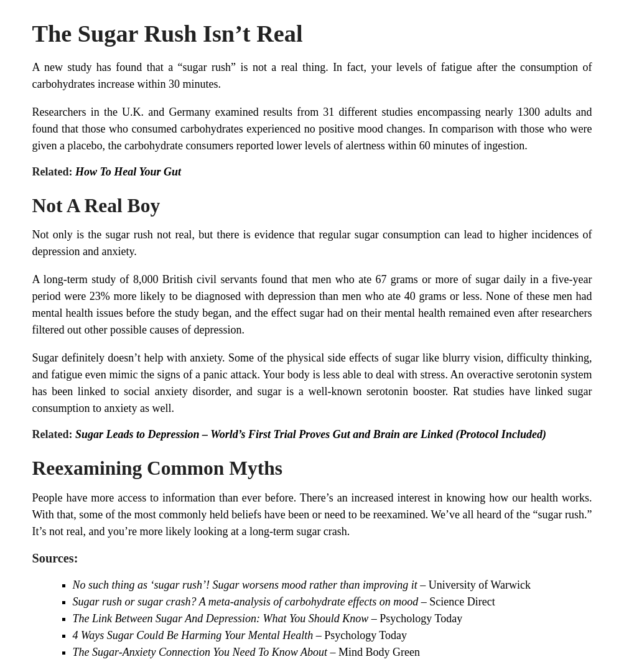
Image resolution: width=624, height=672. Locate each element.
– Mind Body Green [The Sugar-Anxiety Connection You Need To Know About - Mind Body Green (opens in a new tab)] (374, 652)
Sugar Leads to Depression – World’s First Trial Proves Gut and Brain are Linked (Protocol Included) (311, 434)
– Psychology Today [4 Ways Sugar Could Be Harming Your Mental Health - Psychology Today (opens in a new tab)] (360, 635)
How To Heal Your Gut (128, 172)
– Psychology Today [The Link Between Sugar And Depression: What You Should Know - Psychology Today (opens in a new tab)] (415, 618)
